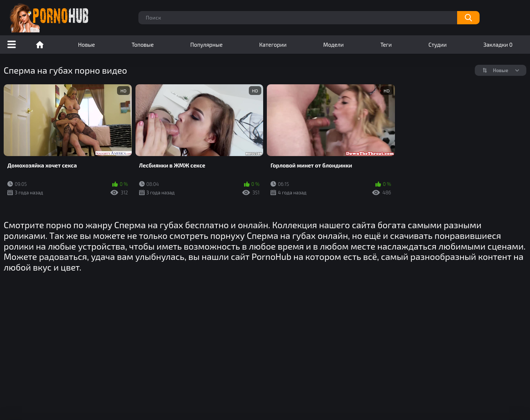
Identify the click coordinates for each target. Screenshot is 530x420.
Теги (386, 45)
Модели (333, 45)
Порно (40, 45)
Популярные (206, 45)
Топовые (142, 45)
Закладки (498, 45)
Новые (86, 45)
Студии (438, 45)
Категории (273, 45)
